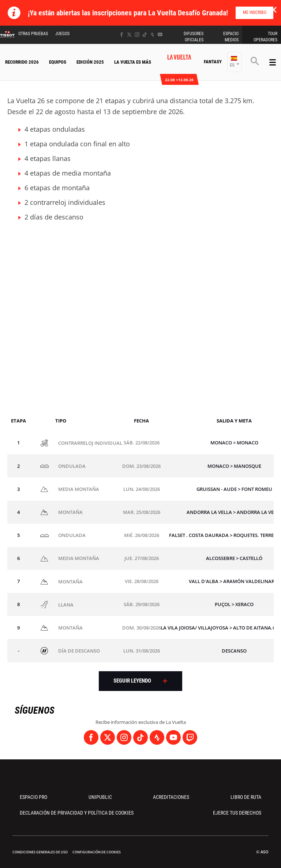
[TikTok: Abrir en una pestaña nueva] (145, 35)
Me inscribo (255, 12)
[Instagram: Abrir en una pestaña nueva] (137, 35)
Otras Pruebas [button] (33, 34)
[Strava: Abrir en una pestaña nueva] (152, 35)
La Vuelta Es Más (133, 62)
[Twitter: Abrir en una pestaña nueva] (129, 35)
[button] (235, 62)
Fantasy (213, 62)
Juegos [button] (62, 34)
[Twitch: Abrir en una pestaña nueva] (190, 737)
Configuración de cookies (97, 852)
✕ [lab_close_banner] (273, 10)
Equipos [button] (58, 62)
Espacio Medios (231, 37)
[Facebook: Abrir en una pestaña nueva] (122, 35)
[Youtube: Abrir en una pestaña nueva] (160, 35)
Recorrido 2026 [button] (22, 62)
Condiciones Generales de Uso (40, 852)
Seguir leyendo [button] (132, 681)
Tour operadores (265, 37)
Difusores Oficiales (194, 37)
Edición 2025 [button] (90, 62)
